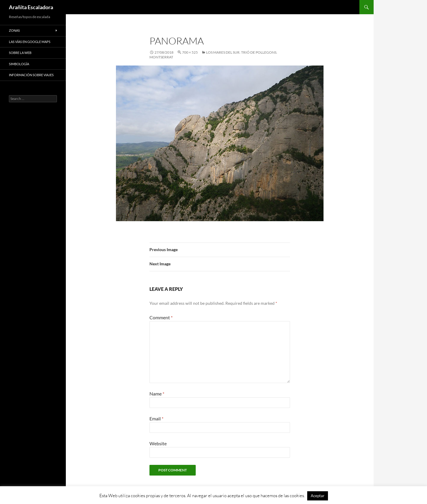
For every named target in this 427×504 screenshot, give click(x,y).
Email (156, 418)
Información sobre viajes (31, 75)
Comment (161, 317)
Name (157, 394)
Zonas (14, 30)
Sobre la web (20, 53)
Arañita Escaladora (31, 7)
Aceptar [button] (318, 496)
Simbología (19, 64)
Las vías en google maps (30, 42)
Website (158, 443)
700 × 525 (190, 52)
